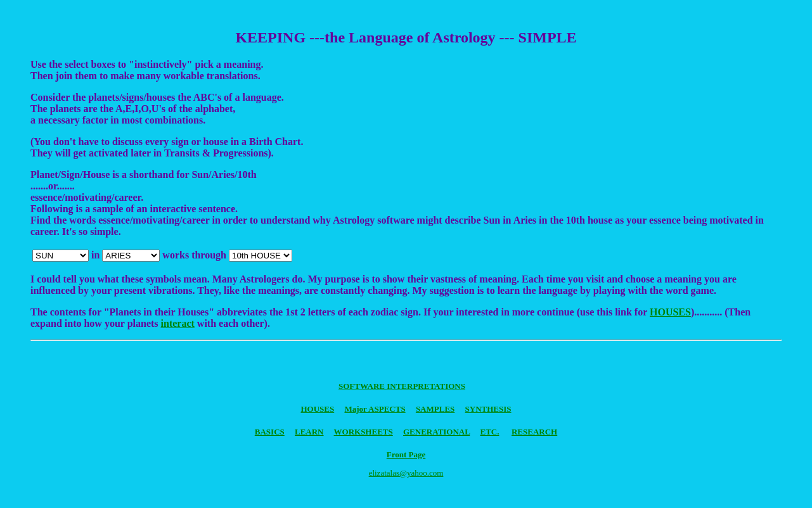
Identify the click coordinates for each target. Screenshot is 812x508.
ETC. (489, 432)
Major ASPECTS (375, 409)
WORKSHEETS (364, 432)
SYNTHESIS (488, 409)
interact (178, 323)
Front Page (406, 454)
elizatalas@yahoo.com (406, 473)
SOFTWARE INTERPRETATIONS (402, 386)
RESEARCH (534, 432)
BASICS (270, 432)
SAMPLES (435, 409)
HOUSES (670, 312)
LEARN (309, 432)
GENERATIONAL (436, 432)
